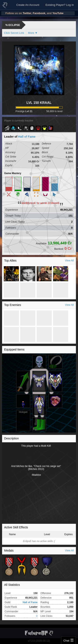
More (31, 33)
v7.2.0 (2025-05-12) (39, 641)
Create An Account (28, 5)
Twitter (27, 13)
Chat (66, 641)
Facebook (39, 13)
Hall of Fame (27, 137)
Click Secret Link (14, 33)
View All (69, 261)
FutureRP (5, 7)
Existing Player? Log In (60, 5)
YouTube (58, 13)
